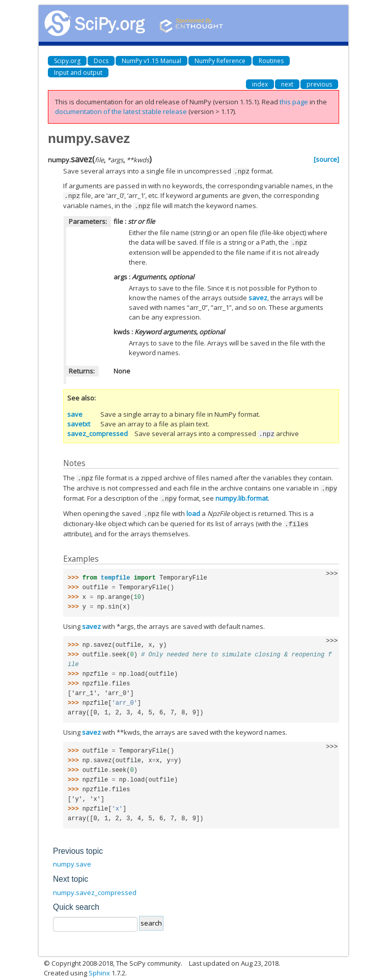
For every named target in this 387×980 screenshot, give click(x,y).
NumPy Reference (220, 61)
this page (294, 102)
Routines (271, 61)
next (287, 84)
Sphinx (99, 968)
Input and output (78, 73)
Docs (101, 61)
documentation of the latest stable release (121, 111)
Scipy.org (67, 61)
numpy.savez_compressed (95, 887)
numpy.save (72, 859)
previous (319, 84)
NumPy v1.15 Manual (151, 61)
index (260, 84)
